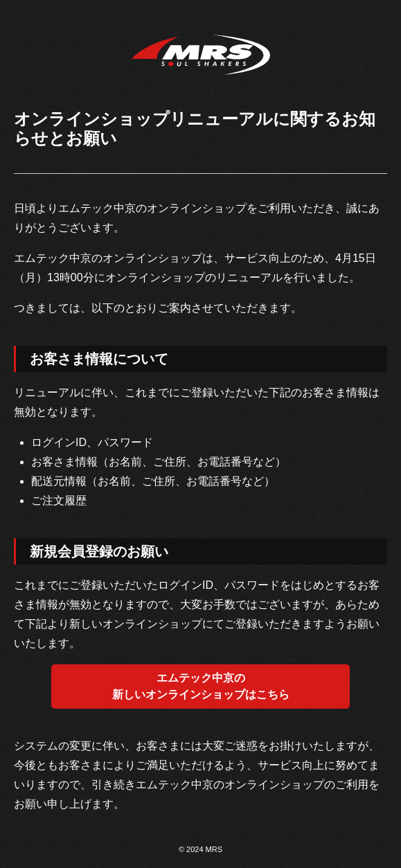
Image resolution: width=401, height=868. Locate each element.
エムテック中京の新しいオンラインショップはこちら (201, 686)
